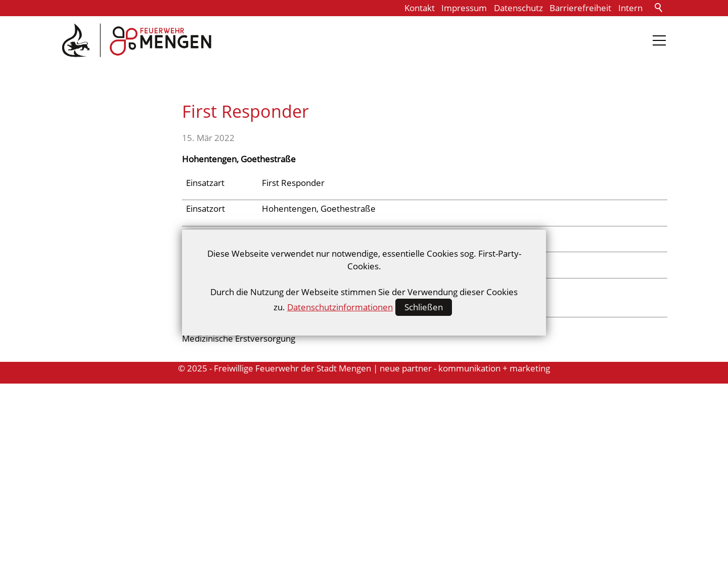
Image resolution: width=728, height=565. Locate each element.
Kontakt (420, 8)
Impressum (464, 8)
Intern (630, 8)
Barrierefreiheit (580, 8)
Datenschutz (518, 8)
